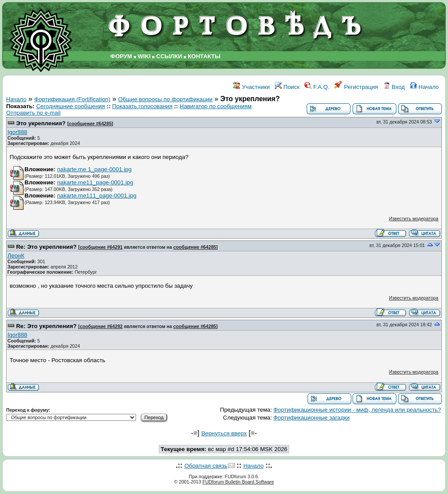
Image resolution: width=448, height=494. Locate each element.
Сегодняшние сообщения (71, 106)
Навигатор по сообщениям (216, 106)
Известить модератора (414, 219)
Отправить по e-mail (33, 113)
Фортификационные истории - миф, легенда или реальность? (357, 410)
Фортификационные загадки (312, 418)
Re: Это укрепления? (46, 247)
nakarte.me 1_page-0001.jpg (94, 169)
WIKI (144, 56)
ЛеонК (16, 256)
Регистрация (356, 87)
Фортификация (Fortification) (72, 99)
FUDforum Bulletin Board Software (238, 482)
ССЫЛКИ (169, 56)
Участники (251, 87)
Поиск (287, 87)
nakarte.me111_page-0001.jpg (97, 196)
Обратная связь (206, 466)
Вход (394, 87)
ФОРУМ (121, 56)
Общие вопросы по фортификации (165, 99)
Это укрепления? (41, 123)
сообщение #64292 (101, 326)
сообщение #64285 (90, 123)
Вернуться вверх (224, 433)
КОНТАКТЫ (204, 56)
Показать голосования (142, 106)
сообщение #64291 (101, 247)
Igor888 (17, 132)
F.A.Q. (317, 87)
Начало (424, 87)
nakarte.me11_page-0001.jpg (95, 182)
